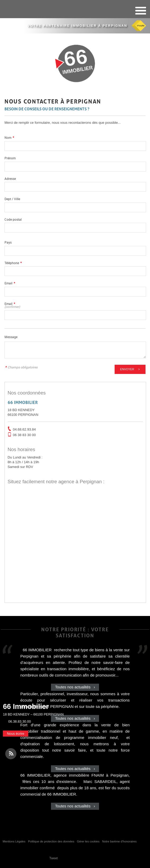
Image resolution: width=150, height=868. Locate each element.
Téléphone (13, 263)
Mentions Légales (14, 841)
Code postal (13, 220)
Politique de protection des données (51, 841)
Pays (8, 242)
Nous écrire (15, 734)
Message (11, 337)
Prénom (10, 158)
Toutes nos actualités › (75, 687)
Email (10, 283)
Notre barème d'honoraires (120, 841)
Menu (140, 11)
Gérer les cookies (88, 841)
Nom (9, 138)
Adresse (10, 179)
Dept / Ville (12, 199)
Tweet (54, 858)
